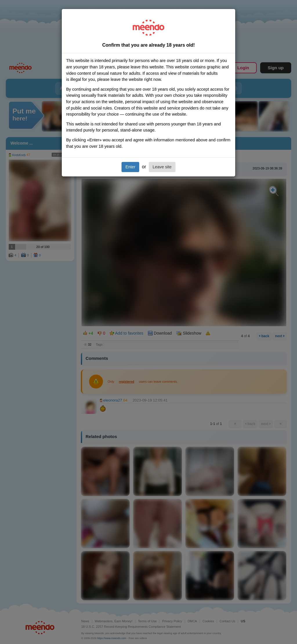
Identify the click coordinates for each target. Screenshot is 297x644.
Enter (130, 167)
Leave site (162, 167)
